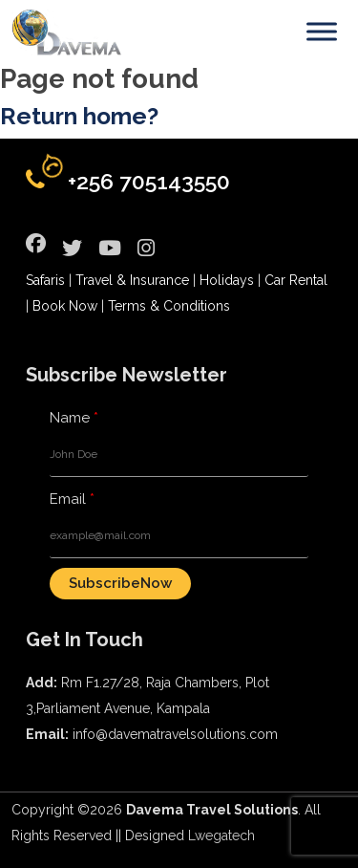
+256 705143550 (149, 181)
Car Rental (296, 280)
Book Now (65, 306)
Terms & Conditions (169, 306)
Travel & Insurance (132, 280)
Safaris (45, 280)
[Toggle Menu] (322, 31)
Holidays (227, 280)
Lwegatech (221, 835)
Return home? (79, 116)
